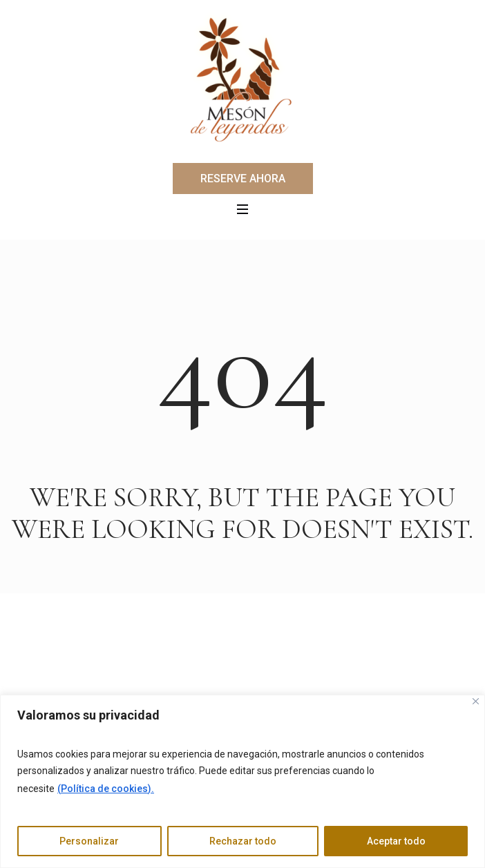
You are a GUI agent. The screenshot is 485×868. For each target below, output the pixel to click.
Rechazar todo (243, 841)
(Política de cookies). (106, 789)
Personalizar (89, 841)
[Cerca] (476, 701)
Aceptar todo (396, 841)
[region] (242, 781)
